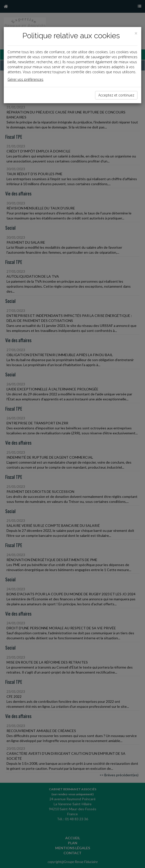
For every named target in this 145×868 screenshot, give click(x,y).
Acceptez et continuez (116, 95)
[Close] (136, 33)
